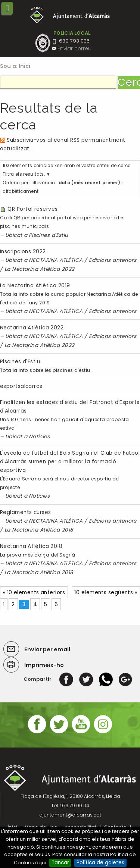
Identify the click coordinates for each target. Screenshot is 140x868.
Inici (25, 66)
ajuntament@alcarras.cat (70, 815)
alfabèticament (21, 191)
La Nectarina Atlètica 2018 (39, 530)
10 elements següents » (106, 593)
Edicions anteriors (113, 260)
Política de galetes (100, 863)
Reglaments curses (26, 512)
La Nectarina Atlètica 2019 (35, 286)
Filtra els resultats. (24, 174)
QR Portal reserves (32, 209)
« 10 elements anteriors (34, 593)
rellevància (42, 183)
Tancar (60, 863)
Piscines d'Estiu (49, 235)
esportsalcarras (21, 386)
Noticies (39, 437)
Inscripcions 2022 (23, 252)
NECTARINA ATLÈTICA (56, 260)
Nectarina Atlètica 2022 (32, 328)
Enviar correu (74, 49)
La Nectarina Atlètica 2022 (40, 269)
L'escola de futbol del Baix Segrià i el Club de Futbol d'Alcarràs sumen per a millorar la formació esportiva (70, 462)
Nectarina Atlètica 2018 (31, 546)
